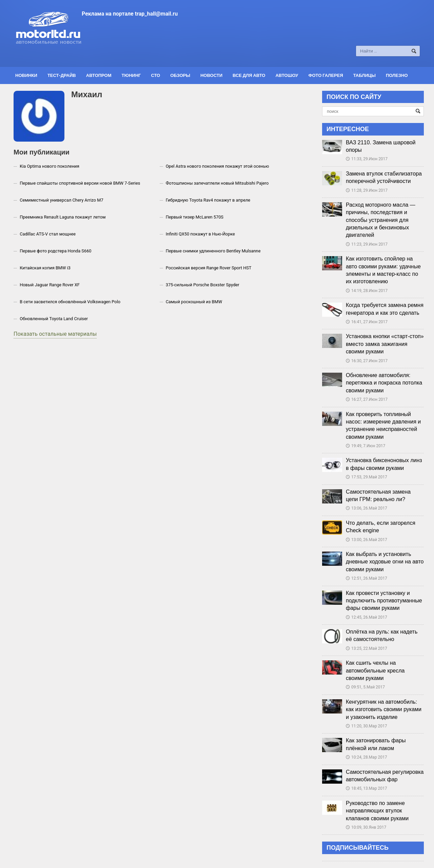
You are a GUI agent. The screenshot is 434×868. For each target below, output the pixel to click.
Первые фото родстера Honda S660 (55, 251)
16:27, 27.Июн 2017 (367, 399)
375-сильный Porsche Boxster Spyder (203, 285)
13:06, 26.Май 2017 (367, 508)
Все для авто (249, 75)
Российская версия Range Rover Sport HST (209, 268)
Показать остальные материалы (55, 334)
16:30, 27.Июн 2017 (367, 361)
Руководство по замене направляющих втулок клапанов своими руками (377, 811)
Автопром (99, 75)
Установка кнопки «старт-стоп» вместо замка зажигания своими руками (385, 344)
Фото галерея (325, 75)
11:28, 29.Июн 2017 (367, 190)
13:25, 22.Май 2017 (367, 648)
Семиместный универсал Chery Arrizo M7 (61, 200)
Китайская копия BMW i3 (45, 268)
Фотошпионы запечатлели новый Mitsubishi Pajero (217, 183)
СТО (155, 75)
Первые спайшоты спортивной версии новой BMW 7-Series (80, 183)
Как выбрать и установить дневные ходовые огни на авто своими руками (385, 562)
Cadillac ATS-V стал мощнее (48, 234)
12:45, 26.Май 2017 (367, 617)
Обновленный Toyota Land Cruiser (54, 319)
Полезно (397, 75)
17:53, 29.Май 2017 (367, 477)
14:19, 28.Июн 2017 (367, 291)
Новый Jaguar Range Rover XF (50, 285)
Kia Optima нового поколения (50, 166)
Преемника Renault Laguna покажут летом (63, 217)
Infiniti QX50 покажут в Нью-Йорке (200, 234)
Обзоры (180, 75)
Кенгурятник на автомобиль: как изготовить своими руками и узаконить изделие (384, 709)
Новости (211, 75)
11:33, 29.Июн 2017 (367, 159)
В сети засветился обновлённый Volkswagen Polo (70, 302)
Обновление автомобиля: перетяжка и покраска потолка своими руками (384, 383)
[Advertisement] (253, 33)
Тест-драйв (62, 75)
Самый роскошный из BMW (194, 302)
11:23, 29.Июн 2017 (367, 244)
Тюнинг (131, 75)
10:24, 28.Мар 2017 (367, 757)
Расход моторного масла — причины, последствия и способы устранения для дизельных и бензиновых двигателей (381, 220)
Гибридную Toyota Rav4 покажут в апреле (208, 200)
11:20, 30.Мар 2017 (367, 726)
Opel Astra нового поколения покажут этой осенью (218, 166)
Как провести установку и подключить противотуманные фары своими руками (384, 601)
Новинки (26, 75)
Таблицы (364, 75)
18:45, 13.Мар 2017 (367, 788)
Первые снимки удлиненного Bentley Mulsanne (213, 251)
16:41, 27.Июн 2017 (367, 322)
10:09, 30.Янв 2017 (366, 827)
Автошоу (287, 75)
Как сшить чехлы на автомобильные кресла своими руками (375, 670)
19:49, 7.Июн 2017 (366, 446)
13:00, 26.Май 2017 (367, 540)
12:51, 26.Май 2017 (367, 578)
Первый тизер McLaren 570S (195, 217)
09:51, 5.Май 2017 (365, 687)
